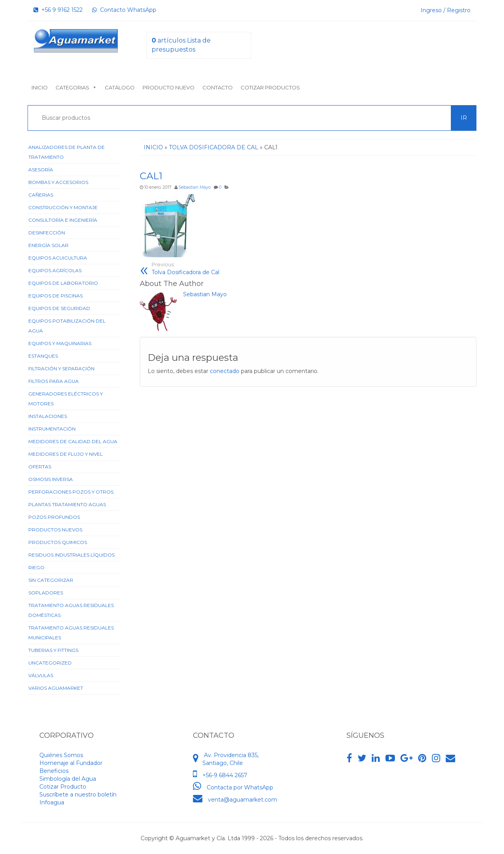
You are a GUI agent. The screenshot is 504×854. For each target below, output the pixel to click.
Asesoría (41, 170)
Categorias (76, 87)
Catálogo (120, 87)
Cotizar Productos (270, 87)
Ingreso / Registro (446, 10)
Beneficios (54, 771)
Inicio (40, 87)
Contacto (218, 87)
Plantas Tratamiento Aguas (67, 504)
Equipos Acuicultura (58, 258)
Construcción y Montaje (63, 207)
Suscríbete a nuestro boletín (78, 795)
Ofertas (40, 467)
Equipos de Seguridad (59, 308)
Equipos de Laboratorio (63, 283)
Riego (36, 567)
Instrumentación (52, 429)
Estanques (43, 356)
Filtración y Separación (61, 369)
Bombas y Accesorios (58, 182)
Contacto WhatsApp (124, 10)
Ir (464, 118)
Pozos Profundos (54, 517)
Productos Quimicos (58, 542)
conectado (225, 371)
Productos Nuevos (55, 530)
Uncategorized (50, 663)
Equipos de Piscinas (56, 296)
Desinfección (47, 233)
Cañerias (41, 195)
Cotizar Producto (63, 787)
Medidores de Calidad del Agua (73, 441)
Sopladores (46, 593)
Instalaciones (48, 416)
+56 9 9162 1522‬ (58, 10)
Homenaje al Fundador (71, 763)
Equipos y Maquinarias (60, 343)
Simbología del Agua (68, 779)
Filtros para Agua (54, 381)
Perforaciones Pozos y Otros (71, 492)
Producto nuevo (169, 87)
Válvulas (41, 675)
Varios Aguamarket (56, 688)
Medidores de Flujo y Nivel (66, 454)
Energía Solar (48, 245)
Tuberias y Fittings (53, 650)
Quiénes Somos (61, 755)
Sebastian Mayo (195, 187)
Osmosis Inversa (51, 479)
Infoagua (52, 802)
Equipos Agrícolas (55, 270)
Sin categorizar (51, 580)
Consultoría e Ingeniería (63, 220)
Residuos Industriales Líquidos (71, 555)
